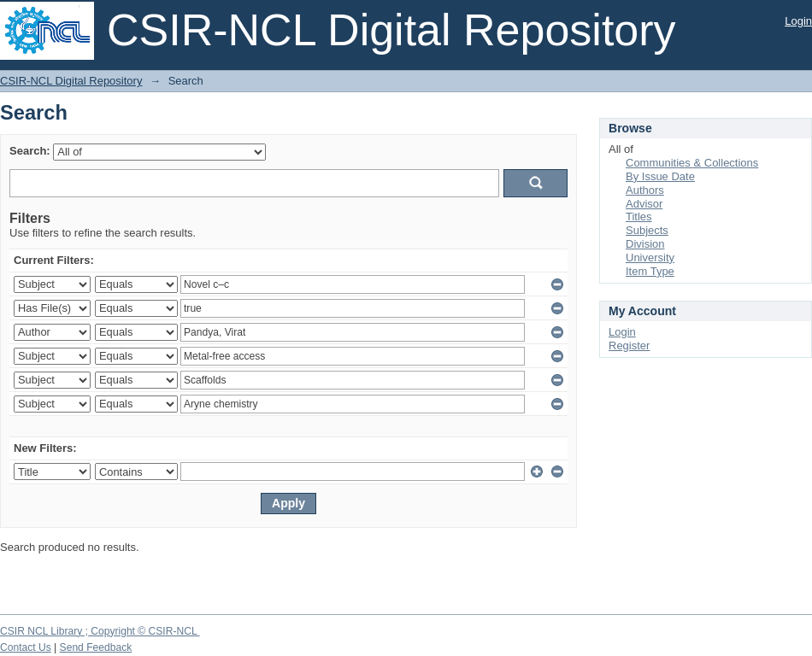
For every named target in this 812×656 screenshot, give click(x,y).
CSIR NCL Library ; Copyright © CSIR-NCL (100, 631)
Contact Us (26, 647)
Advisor (644, 204)
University (650, 258)
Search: (30, 151)
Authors (645, 190)
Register (629, 346)
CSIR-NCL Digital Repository (71, 81)
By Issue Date (660, 176)
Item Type (650, 271)
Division (645, 244)
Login (798, 21)
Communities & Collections (692, 163)
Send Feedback (96, 647)
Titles (639, 217)
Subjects (647, 230)
